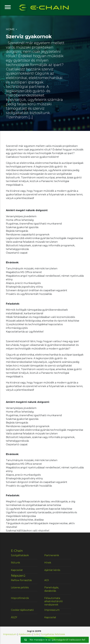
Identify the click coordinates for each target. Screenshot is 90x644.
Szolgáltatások (20, 555)
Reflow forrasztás (21, 580)
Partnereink (52, 555)
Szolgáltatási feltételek (53, 634)
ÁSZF (14, 617)
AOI (47, 580)
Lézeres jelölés (20, 588)
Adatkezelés (25, 634)
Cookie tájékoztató (22, 610)
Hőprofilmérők (20, 598)
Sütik (36, 634)
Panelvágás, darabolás (52, 589)
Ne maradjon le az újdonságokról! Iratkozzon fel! (55, 640)
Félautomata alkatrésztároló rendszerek (53, 601)
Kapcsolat (17, 570)
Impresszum (52, 610)
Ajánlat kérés (52, 570)
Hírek (48, 563)
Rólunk (15, 563)
